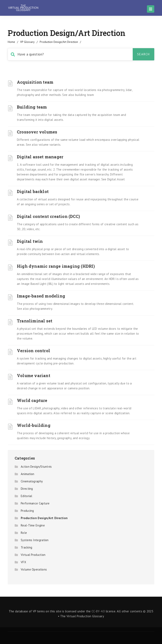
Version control (33, 351)
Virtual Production (33, 555)
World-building (34, 425)
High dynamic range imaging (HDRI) (56, 266)
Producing (27, 511)
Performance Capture (35, 503)
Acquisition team (35, 82)
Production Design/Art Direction (44, 518)
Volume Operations (34, 569)
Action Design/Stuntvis (36, 467)
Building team (32, 107)
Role (24, 533)
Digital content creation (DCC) (48, 216)
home (11, 42)
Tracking (26, 547)
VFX (23, 562)
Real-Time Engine (33, 525)
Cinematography (32, 481)
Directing (27, 489)
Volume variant (34, 375)
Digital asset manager (40, 157)
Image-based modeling (41, 296)
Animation (28, 474)
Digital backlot (33, 191)
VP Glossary (27, 42)
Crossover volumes (37, 132)
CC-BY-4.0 (98, 611)
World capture (32, 400)
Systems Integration (35, 540)
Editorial (27, 496)
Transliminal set (35, 321)
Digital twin (30, 241)
